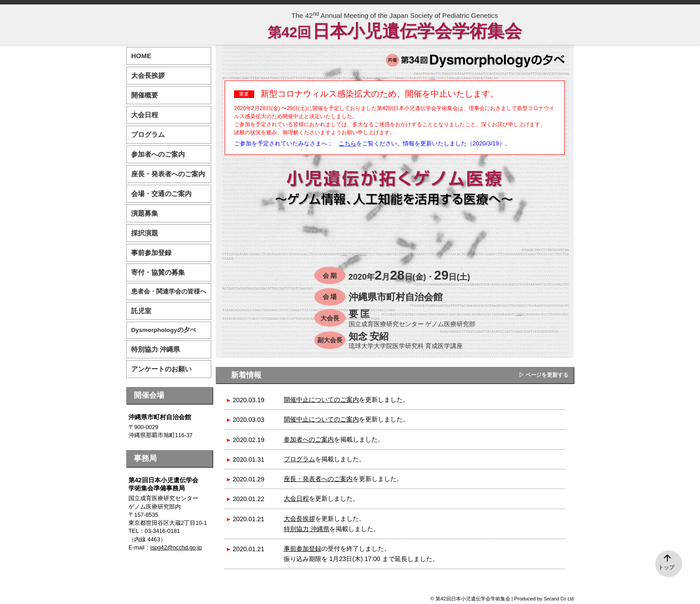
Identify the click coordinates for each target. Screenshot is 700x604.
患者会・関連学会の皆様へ (169, 291)
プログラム (299, 459)
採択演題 (145, 233)
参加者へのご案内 (309, 439)
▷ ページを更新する (544, 375)
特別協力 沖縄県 (307, 529)
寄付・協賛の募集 (158, 272)
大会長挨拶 (299, 519)
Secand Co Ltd (559, 599)
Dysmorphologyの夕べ (164, 330)
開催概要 (145, 95)
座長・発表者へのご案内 (318, 479)
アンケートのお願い (161, 369)
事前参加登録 (303, 549)
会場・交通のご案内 (161, 194)
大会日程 (296, 498)
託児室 (141, 311)
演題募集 (145, 213)
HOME (141, 56)
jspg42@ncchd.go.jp (176, 548)
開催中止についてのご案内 (321, 400)
